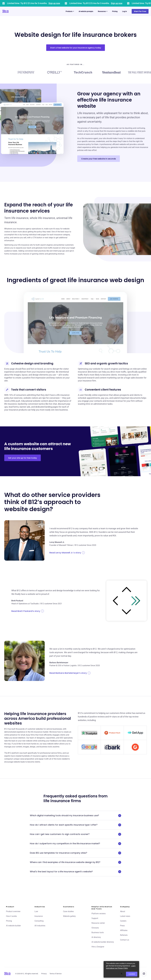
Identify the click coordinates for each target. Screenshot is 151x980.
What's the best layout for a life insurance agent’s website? (75, 872)
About (123, 911)
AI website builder (13, 926)
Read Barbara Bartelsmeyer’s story (70, 673)
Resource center (98, 923)
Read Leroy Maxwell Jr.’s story (67, 553)
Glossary (95, 928)
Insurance (39, 916)
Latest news (125, 916)
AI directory (96, 937)
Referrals (124, 935)
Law (36, 911)
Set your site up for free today (23, 458)
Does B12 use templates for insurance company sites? (75, 853)
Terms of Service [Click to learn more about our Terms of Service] (56, 974)
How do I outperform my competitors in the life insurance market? (75, 844)
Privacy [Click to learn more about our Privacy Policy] (44, 974)
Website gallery (69, 916)
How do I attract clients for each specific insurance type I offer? (75, 825)
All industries (40, 926)
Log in (125, 11)
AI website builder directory (103, 942)
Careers (123, 921)
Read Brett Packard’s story (28, 611)
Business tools (98, 932)
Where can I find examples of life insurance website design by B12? (75, 862)
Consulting (39, 921)
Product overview (13, 911)
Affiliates (124, 930)
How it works (11, 916)
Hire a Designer (98, 947)
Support (95, 918)
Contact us (125, 940)
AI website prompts (86, 11)
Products (70, 11)
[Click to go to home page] (12, 11)
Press (122, 926)
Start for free (140, 11)
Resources (103, 11)
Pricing (115, 11)
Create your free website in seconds (99, 159)
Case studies (68, 911)
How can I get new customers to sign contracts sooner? (75, 834)
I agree (132, 974)
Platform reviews (99, 914)
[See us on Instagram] (144, 974)
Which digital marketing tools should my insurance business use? (75, 816)
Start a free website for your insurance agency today (76, 48)
